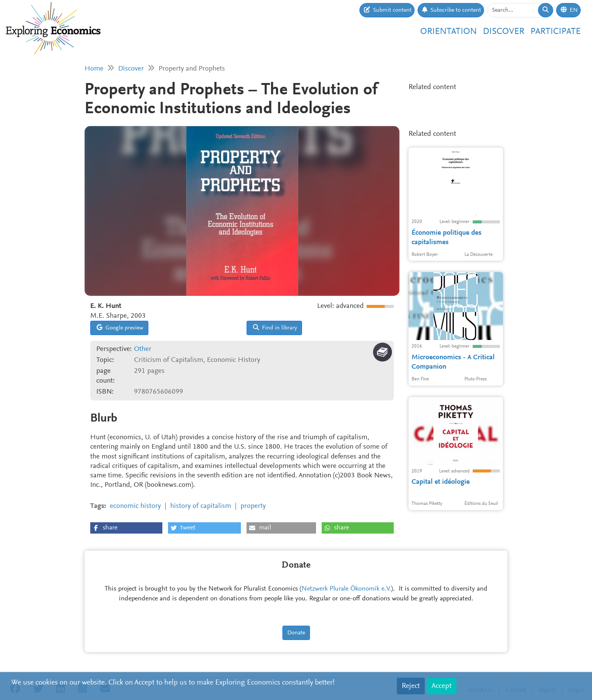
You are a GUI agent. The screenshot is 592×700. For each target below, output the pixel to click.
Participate (556, 32)
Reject (411, 686)
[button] (126, 528)
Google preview (120, 328)
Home (94, 69)
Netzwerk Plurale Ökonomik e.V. (346, 589)
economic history (135, 506)
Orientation (449, 32)
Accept (442, 686)
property (253, 506)
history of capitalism (201, 506)
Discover (504, 32)
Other (143, 349)
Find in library (275, 328)
